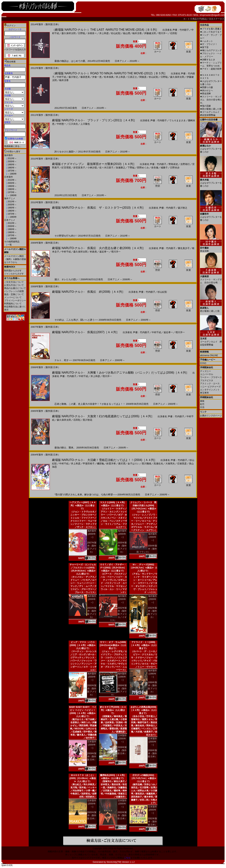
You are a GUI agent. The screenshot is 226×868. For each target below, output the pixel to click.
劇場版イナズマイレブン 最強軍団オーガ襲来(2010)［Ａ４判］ (94, 164)
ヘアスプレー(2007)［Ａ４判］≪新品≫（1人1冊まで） (83, 506)
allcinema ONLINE (209, 355)
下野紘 (131, 168)
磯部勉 (100, 464)
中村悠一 (62, 124)
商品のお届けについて (15, 288)
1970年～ (12, 171)
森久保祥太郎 (69, 33)
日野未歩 (175, 168)
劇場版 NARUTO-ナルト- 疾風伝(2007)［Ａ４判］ (86, 332)
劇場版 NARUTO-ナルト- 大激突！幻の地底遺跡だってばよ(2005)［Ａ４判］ (103, 416)
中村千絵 (62, 77)
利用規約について (13, 304)
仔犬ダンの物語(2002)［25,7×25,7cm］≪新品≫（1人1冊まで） (143, 778)
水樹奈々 (92, 33)
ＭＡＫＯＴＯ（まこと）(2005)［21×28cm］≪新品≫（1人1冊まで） (83, 778)
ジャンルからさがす (14, 274)
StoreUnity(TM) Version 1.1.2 (121, 862)
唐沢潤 (122, 464)
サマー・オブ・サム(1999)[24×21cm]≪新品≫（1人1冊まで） (113, 645)
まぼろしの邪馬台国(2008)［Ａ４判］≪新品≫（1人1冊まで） (143, 710)
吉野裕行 (185, 164)
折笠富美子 (79, 168)
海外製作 (9, 155)
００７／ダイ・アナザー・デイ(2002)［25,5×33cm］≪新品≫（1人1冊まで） (113, 568)
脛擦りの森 (206, 87)
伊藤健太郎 (150, 33)
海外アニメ (10, 198)
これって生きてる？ (211, 32)
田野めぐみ (143, 168)
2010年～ (12, 158)
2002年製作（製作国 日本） (152, 822)
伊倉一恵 (97, 77)
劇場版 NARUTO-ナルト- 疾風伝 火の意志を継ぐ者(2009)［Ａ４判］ (99, 248)
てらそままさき (177, 120)
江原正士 (132, 77)
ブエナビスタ (207, 380)
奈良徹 (155, 168)
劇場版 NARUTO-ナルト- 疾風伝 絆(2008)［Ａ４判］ (88, 292)
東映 (202, 401)
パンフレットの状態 (14, 291)
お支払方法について (14, 285)
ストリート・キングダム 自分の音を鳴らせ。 (211, 100)
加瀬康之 (121, 168)
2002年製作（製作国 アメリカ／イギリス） (118, 614)
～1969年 (12, 174)
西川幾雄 (146, 464)
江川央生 (73, 124)
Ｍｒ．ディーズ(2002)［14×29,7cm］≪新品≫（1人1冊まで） (143, 568)
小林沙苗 (92, 168)
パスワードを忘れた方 (15, 49)
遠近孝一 (104, 252)
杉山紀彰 (116, 33)
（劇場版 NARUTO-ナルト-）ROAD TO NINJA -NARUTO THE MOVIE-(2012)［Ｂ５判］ (110, 73)
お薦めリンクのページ (211, 416)
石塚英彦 (182, 464)
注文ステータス (217, 19)
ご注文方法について (14, 282)
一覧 (9, 245)
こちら (127, 858)
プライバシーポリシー (15, 301)
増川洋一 (163, 33)
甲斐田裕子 (89, 464)
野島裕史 (173, 164)
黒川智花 (87, 420)
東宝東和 (204, 393)
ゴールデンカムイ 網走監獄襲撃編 (211, 340)
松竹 (202, 404)
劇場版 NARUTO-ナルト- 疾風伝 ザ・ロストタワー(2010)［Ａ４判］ (99, 208)
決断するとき (208, 60)
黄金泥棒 (205, 94)
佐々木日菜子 (106, 168)
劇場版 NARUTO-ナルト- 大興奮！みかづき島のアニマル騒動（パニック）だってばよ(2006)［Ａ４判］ (120, 373)
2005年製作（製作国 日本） (92, 815)
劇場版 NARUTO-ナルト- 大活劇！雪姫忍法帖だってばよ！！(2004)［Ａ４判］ (104, 460)
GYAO (203, 363)
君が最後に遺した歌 (211, 109)
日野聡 (82, 33)
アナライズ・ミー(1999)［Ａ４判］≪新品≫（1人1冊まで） (143, 645)
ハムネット (206, 41)
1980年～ (12, 168)
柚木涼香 (137, 33)
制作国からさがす (13, 271)
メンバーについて (13, 297)
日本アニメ (10, 220)
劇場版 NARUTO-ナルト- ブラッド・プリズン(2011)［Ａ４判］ (94, 120)
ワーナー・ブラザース (211, 377)
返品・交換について (14, 294)
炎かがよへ (206, 90)
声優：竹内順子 (181, 30)
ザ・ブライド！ (209, 44)
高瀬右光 (158, 464)
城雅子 (164, 168)
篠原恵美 (85, 77)
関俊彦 (143, 77)
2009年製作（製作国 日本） (92, 757)
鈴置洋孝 (111, 464)
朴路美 (93, 252)
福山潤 (126, 33)
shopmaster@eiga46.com (212, 15)
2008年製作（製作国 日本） (152, 753)
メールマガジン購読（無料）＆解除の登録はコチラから (15, 259)
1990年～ (12, 165)
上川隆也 (85, 124)
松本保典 (109, 77)
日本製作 (9, 177)
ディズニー (205, 371)
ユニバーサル (207, 374)
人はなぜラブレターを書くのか (211, 147)
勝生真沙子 (184, 248)
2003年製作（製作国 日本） (122, 815)
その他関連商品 (12, 242)
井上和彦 (104, 33)
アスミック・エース (210, 384)
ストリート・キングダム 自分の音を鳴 (211, 278)
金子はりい (134, 464)
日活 (202, 407)
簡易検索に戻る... (13, 146)
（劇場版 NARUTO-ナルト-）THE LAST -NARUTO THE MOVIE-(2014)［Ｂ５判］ (105, 30)
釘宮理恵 (66, 168)
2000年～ (12, 161)
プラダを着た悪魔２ (211, 29)
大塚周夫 (170, 464)
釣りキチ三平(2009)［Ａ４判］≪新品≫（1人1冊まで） (113, 710)
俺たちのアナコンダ (211, 50)
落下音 (204, 47)
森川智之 (73, 77)
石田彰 (174, 33)
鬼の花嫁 (205, 106)
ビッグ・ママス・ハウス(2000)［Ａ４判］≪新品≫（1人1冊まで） (83, 645)
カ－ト (187, 19)
